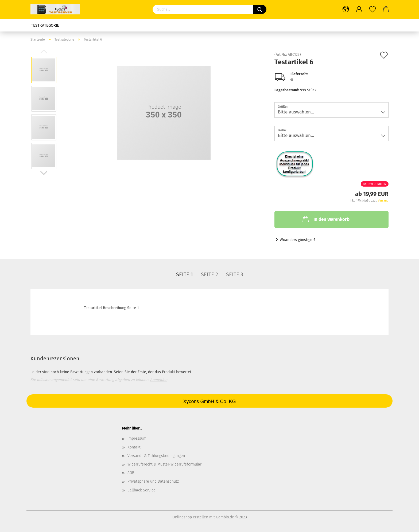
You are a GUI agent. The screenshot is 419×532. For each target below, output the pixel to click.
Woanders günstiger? (298, 240)
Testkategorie (45, 25)
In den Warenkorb (325, 219)
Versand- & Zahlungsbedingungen (156, 456)
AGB (131, 473)
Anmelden (159, 380)
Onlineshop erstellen (190, 517)
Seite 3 (235, 274)
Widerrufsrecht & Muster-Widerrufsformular (164, 464)
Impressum (137, 438)
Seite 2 (210, 274)
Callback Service (141, 490)
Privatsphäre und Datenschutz (153, 481)
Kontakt (134, 447)
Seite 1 (185, 274)
